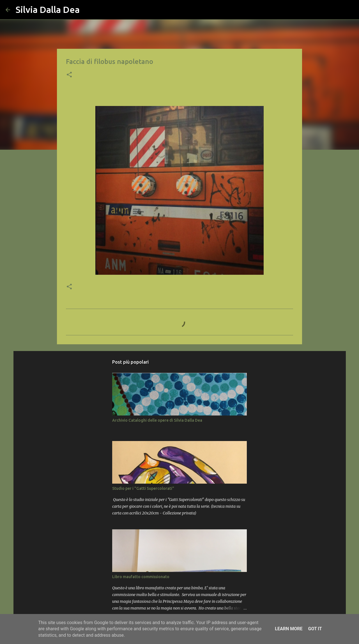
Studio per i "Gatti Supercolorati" (143, 488)
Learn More (289, 629)
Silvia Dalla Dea (48, 10)
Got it (315, 629)
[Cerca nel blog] (325, 10)
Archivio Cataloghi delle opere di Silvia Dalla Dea (157, 420)
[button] (69, 75)
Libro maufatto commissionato (141, 577)
